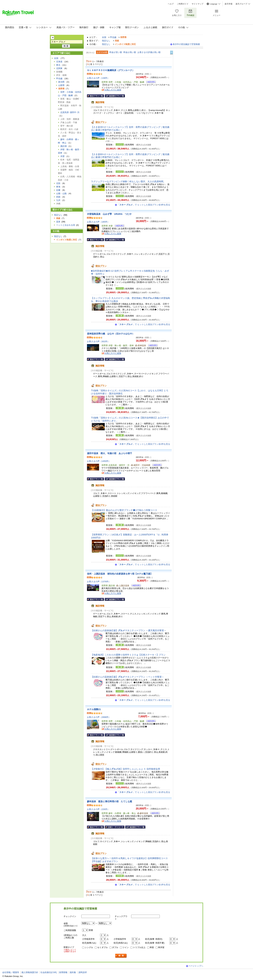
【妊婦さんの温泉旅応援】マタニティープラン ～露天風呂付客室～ (129, 630)
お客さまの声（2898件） (99, 717)
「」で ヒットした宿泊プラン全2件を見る (144, 324)
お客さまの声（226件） (98, 809)
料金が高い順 (130, 52)
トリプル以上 (139, 947)
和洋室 (161, 947)
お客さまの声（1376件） (99, 582)
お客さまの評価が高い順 (149, 52)
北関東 (59, 68)
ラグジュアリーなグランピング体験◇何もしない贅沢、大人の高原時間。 (128, 181)
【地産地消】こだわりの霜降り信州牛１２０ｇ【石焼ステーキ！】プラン (129, 655)
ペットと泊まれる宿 (66, 225)
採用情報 (63, 972)
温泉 (58, 222)
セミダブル (103, 947)
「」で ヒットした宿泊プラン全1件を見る (144, 792)
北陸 (58, 183)
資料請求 (83, 972)
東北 (58, 65)
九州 (58, 200)
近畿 (58, 190)
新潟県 (61, 82)
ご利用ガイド (183, 4)
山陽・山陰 (61, 193)
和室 (152, 947)
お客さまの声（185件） (98, 222)
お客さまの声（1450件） (99, 461)
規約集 (73, 972)
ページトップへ (196, 966)
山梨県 (61, 85)
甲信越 (113, 37)
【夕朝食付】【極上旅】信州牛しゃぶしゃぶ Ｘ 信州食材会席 (126, 769)
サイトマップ (197, 4)
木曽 (62, 156)
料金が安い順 (116, 52)
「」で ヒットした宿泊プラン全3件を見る (144, 205)
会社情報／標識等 (11, 972)
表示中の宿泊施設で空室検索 (186, 44)
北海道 (59, 62)
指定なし (106, 41)
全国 (104, 37)
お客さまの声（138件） (98, 78)
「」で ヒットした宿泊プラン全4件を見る (144, 700)
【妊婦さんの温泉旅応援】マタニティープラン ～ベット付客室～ (127, 677)
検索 (121, 956)
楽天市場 (228, 4)
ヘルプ (171, 4)
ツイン (126, 947)
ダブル (115, 947)
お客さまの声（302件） (98, 341)
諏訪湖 (63, 146)
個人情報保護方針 (30, 972)
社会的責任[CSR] (49, 972)
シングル (89, 947)
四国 (58, 197)
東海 (58, 187)
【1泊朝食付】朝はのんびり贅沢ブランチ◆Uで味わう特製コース (124, 510)
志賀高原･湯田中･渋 (70, 112)
